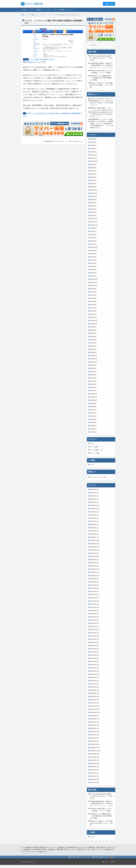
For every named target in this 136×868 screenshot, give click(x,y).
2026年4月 (93, 142)
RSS (114, 857)
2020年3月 (93, 346)
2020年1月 (93, 352)
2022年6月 (93, 260)
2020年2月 (93, 349)
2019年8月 (93, 368)
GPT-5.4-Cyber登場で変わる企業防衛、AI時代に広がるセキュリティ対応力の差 (101, 58)
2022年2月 (93, 273)
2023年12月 (94, 219)
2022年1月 (93, 276)
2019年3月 (93, 384)
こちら (35, 852)
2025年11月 (94, 158)
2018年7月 (93, 410)
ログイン (93, 465)
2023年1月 (93, 244)
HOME (25, 10)
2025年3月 (93, 184)
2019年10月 (94, 362)
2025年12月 (94, 155)
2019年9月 (93, 365)
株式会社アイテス (33, 62)
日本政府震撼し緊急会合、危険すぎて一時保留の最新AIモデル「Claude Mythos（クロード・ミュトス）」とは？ (101, 65)
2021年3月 (93, 308)
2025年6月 (93, 174)
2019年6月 (93, 375)
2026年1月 (93, 152)
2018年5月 (93, 416)
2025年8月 (93, 168)
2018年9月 (93, 403)
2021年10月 (94, 286)
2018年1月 (93, 429)
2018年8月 (93, 407)
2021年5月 (93, 301)
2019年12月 (94, 356)
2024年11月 (94, 193)
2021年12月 (94, 279)
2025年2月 (93, 187)
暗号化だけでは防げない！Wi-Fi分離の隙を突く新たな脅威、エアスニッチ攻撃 (102, 85)
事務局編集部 (49, 141)
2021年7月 (93, 295)
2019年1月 (93, 391)
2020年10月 (94, 324)
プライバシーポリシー (85, 857)
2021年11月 (94, 282)
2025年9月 (93, 165)
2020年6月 (93, 337)
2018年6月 (93, 413)
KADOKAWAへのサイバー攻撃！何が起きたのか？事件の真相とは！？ (101, 114)
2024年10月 (94, 196)
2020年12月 (94, 317)
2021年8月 (93, 292)
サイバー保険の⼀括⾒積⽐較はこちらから (42, 59)
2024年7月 (93, 203)
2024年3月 (93, 209)
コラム (49, 10)
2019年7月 (93, 372)
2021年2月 (93, 311)
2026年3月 (93, 145)
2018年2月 (93, 426)
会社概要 (73, 857)
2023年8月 (93, 228)
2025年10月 (94, 161)
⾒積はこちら (109, 4)
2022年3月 (93, 270)
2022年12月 (94, 247)
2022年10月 (94, 251)
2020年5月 (93, 340)
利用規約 (97, 857)
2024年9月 (93, 200)
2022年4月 (93, 266)
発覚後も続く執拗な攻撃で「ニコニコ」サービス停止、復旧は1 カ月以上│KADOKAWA (102, 110)
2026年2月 (93, 149)
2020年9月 (93, 327)
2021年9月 (93, 289)
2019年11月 (94, 359)
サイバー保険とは (37, 10)
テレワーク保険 (95, 453)
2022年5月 (93, 263)
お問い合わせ (106, 857)
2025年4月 (93, 180)
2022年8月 (93, 257)
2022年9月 (93, 254)
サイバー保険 (94, 447)
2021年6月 (93, 298)
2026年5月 (93, 139)
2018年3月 (93, 422)
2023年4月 (93, 238)
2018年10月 (94, 400)
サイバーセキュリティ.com (98, 477)
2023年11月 (94, 222)
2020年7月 (93, 333)
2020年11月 (94, 321)
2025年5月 (93, 177)
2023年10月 (94, 225)
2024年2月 (93, 212)
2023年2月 (93, 241)
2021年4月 (93, 305)
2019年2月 (93, 388)
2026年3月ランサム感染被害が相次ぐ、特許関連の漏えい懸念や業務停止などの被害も (101, 78)
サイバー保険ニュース (62, 10)
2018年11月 (94, 397)
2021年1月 (93, 314)
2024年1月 (93, 216)
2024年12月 (94, 190)
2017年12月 (94, 432)
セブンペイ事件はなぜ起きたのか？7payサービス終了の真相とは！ (102, 103)
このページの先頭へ (109, 862)
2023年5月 (93, 235)
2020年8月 (93, 330)
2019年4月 (93, 381)
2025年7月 (93, 171)
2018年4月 (93, 419)
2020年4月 (93, 343)
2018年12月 (94, 394)
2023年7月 (93, 231)
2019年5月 (93, 378)
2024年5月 (93, 206)
